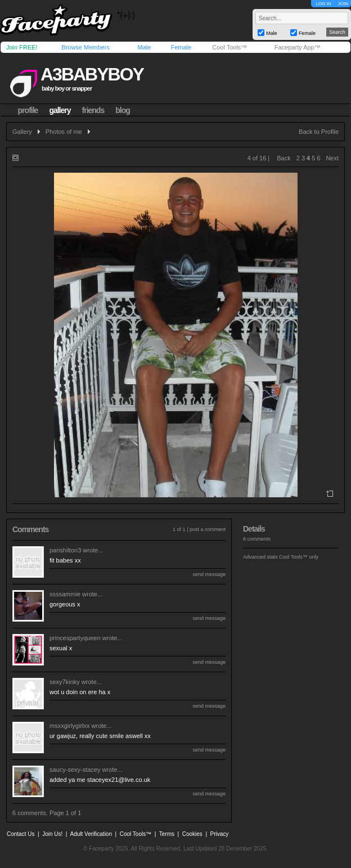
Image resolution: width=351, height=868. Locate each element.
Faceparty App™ (298, 47)
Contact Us (21, 834)
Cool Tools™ (229, 47)
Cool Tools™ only (299, 557)
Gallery (22, 132)
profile (28, 110)
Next (332, 158)
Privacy (220, 834)
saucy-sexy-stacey (75, 770)
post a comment (208, 529)
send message (209, 574)
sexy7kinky (65, 682)
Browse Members (85, 47)
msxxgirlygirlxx (70, 726)
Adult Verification (91, 834)
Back (283, 158)
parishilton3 (65, 550)
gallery (60, 110)
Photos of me (64, 132)
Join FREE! (22, 47)
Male (144, 47)
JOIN (343, 4)
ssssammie (65, 594)
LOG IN (323, 4)
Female (181, 47)
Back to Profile (319, 132)
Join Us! (52, 834)
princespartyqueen (75, 638)
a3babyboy (92, 74)
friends (93, 110)
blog (123, 110)
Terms (167, 834)
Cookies (192, 834)
